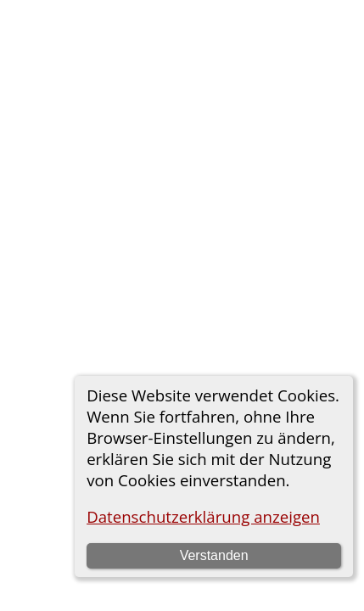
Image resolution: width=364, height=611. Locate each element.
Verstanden (214, 555)
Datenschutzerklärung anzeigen (203, 516)
